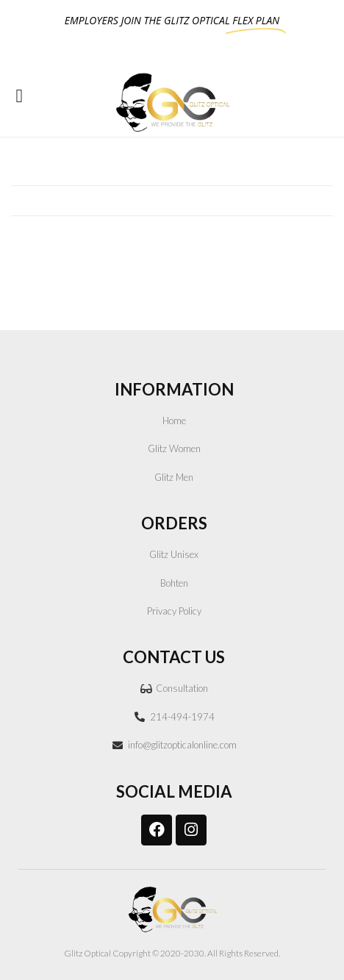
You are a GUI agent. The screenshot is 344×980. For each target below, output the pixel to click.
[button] (19, 96)
